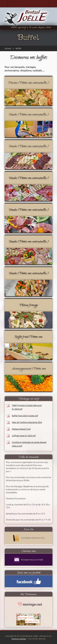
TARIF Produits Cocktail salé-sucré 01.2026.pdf (27, 407)
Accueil (8, 48)
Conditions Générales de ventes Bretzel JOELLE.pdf (29, 444)
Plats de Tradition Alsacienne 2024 (27, 422)
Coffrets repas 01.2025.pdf (24, 436)
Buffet (18, 48)
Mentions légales (19, 639)
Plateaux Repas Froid (21, 429)
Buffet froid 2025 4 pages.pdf (25, 416)
